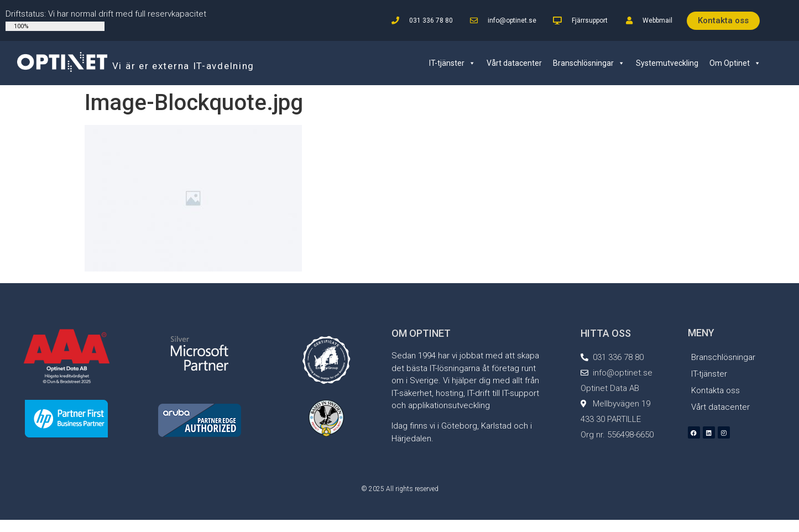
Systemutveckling (667, 63)
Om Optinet (735, 63)
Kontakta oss (716, 390)
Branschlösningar (589, 63)
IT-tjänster (452, 63)
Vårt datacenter (514, 63)
